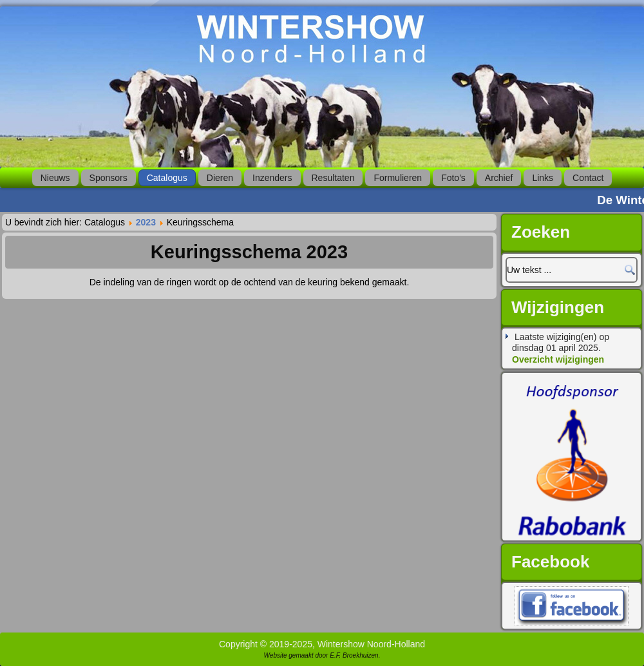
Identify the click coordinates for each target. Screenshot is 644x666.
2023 (146, 222)
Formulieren (398, 178)
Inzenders (272, 178)
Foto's (453, 178)
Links (543, 178)
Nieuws (55, 178)
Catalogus (167, 178)
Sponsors (109, 178)
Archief (499, 178)
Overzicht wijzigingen (558, 359)
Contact (588, 178)
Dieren (220, 178)
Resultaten (333, 178)
